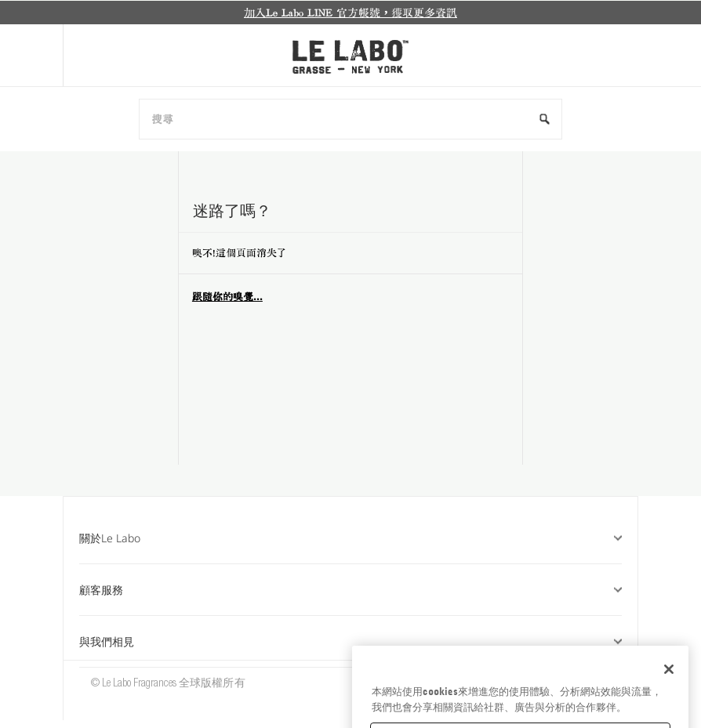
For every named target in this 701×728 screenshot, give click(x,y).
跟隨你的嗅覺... (227, 297)
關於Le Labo (350, 538)
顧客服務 (350, 590)
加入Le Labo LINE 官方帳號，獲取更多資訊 (350, 13)
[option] (350, 13)
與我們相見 (350, 641)
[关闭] (669, 691)
